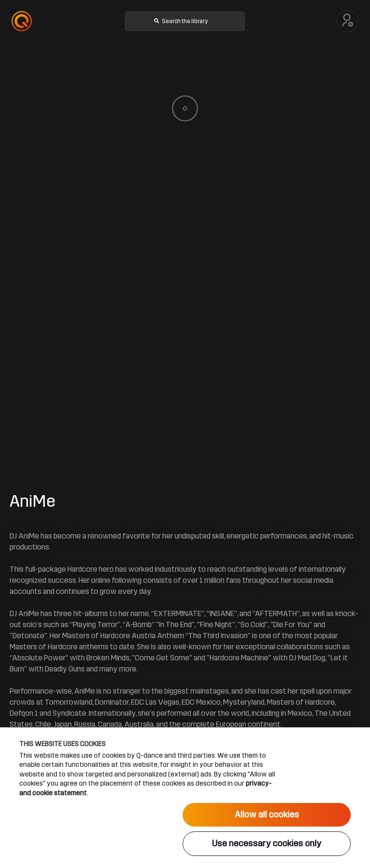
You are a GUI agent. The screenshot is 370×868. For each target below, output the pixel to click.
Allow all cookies (267, 815)
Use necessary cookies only (267, 843)
